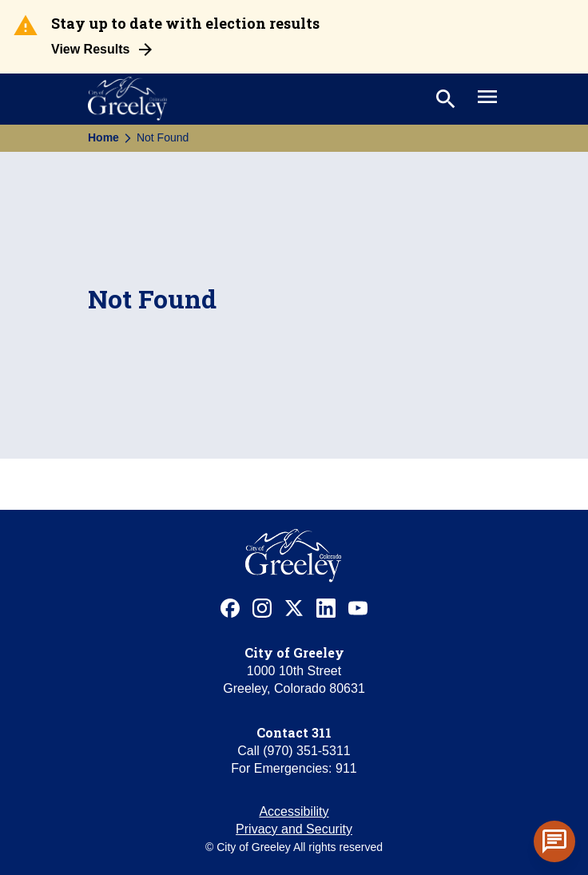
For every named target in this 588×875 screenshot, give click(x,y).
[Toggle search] (444, 99)
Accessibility (294, 811)
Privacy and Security (294, 829)
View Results (90, 49)
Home (103, 137)
